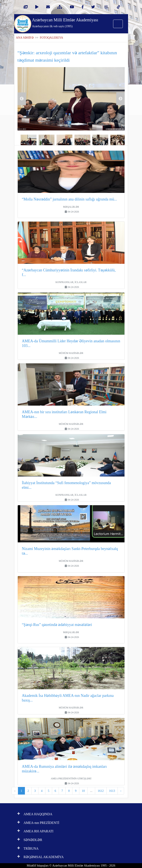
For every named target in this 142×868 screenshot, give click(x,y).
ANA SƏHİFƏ (25, 38)
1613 (112, 791)
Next (120, 99)
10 (83, 791)
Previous (22, 99)
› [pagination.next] (121, 791)
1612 (101, 791)
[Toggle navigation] (118, 24)
